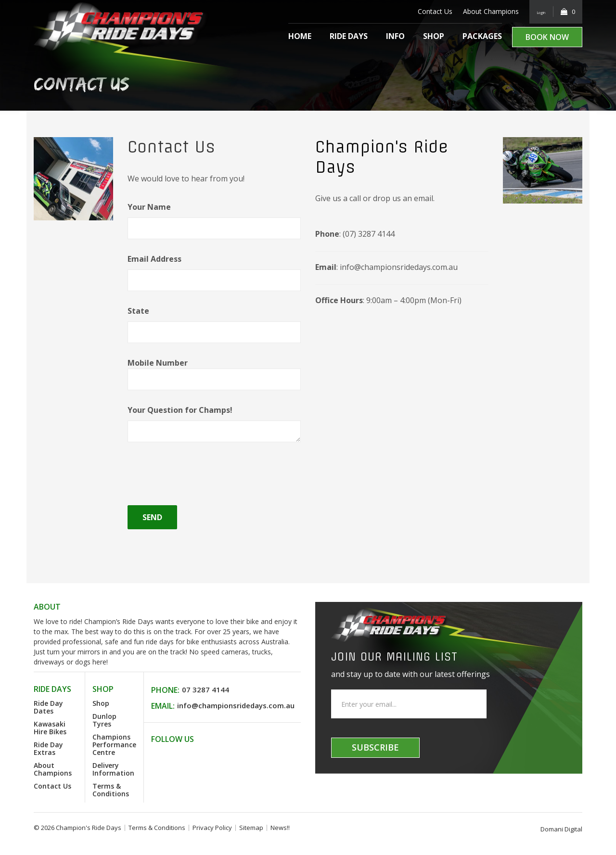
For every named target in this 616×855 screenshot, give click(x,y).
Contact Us (425, 11)
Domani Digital (561, 829)
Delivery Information (113, 769)
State (214, 320)
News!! (280, 828)
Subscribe (375, 747)
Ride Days (349, 36)
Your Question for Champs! (214, 419)
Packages (482, 36)
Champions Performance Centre (114, 745)
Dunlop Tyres (104, 720)
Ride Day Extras (48, 748)
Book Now (547, 37)
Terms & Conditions (111, 790)
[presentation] (201, 475)
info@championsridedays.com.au (236, 705)
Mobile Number (214, 371)
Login (536, 11)
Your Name (214, 216)
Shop (434, 36)
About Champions (481, 11)
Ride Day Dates (48, 707)
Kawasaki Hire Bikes (50, 728)
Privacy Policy (212, 828)
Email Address (214, 268)
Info (395, 36)
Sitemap (251, 828)
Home (300, 36)
